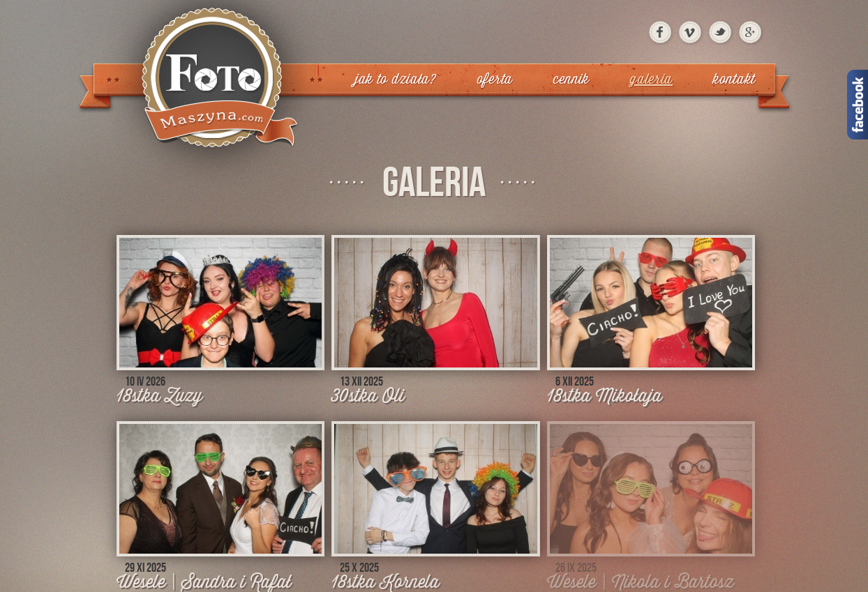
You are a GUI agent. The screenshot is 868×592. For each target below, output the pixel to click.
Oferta (495, 79)
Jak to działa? (396, 79)
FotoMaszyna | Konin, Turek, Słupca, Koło (212, 94)
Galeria (651, 79)
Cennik (571, 79)
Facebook (858, 105)
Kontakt (734, 79)
